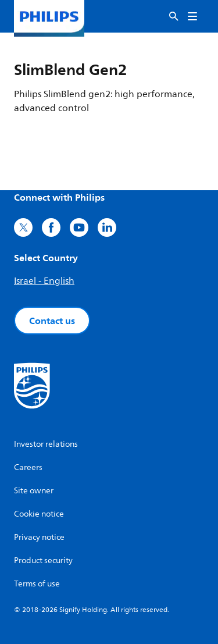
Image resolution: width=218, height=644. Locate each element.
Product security (43, 561)
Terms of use (37, 584)
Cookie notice (39, 514)
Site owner (34, 491)
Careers (28, 467)
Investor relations (46, 444)
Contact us (52, 321)
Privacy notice (39, 537)
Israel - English (44, 281)
